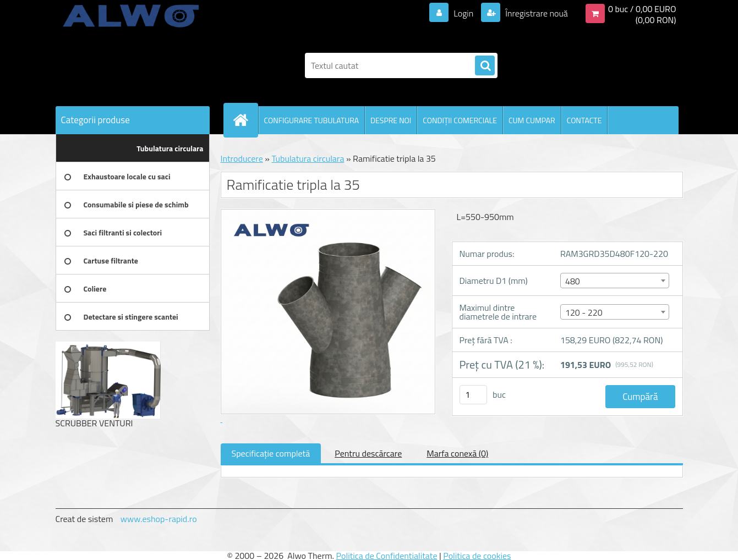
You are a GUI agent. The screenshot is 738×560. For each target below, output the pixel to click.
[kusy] (473, 395)
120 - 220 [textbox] (584, 312)
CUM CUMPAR (532, 120)
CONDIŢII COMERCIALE (460, 120)
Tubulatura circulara (308, 158)
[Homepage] (245, 120)
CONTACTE (584, 120)
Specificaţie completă (271, 453)
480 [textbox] (573, 281)
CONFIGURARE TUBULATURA (312, 120)
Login (464, 13)
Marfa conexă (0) (457, 453)
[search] (485, 66)
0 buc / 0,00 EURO (642, 9)
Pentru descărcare (368, 453)
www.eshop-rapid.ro (159, 519)
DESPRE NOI (391, 120)
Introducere (242, 158)
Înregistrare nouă (536, 13)
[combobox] (615, 281)
